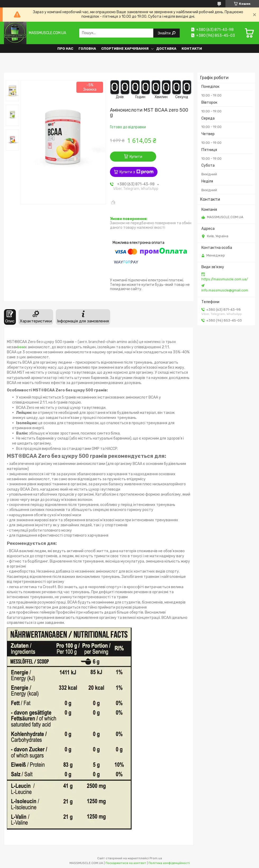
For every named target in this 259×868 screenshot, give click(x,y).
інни (21, 347)
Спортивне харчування (125, 49)
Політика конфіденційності (169, 863)
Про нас (65, 49)
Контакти (192, 49)
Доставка (166, 49)
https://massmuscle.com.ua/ (225, 279)
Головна (87, 49)
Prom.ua (156, 858)
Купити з (137, 172)
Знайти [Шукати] (165, 33)
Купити (136, 157)
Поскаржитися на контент (126, 863)
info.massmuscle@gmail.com (225, 290)
